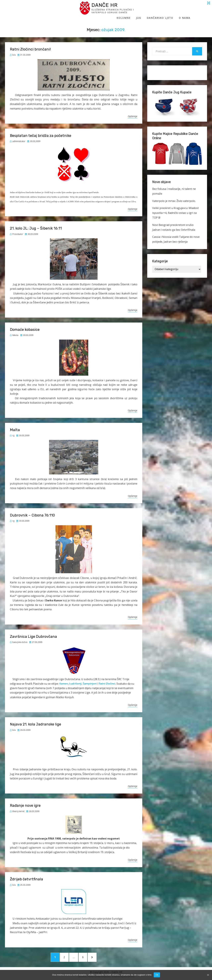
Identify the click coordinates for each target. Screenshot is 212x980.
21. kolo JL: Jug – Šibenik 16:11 (36, 225)
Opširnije (133, 113)
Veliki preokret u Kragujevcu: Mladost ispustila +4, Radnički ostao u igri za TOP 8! (175, 210)
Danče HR (36, 6)
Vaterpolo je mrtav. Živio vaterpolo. (174, 198)
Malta (15, 427)
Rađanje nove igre (25, 802)
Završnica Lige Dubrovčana (33, 633)
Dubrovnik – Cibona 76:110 (32, 512)
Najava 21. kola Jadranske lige (36, 721)
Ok (157, 975)
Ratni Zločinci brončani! (30, 46)
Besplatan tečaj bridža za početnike (41, 132)
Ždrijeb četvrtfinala (26, 876)
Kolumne (140, 10)
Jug (155, 10)
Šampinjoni (90, 680)
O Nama (201, 10)
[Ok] (208, 975)
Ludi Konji (75, 680)
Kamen (64, 680)
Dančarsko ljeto (177, 10)
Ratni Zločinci (107, 680)
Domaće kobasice (25, 326)
